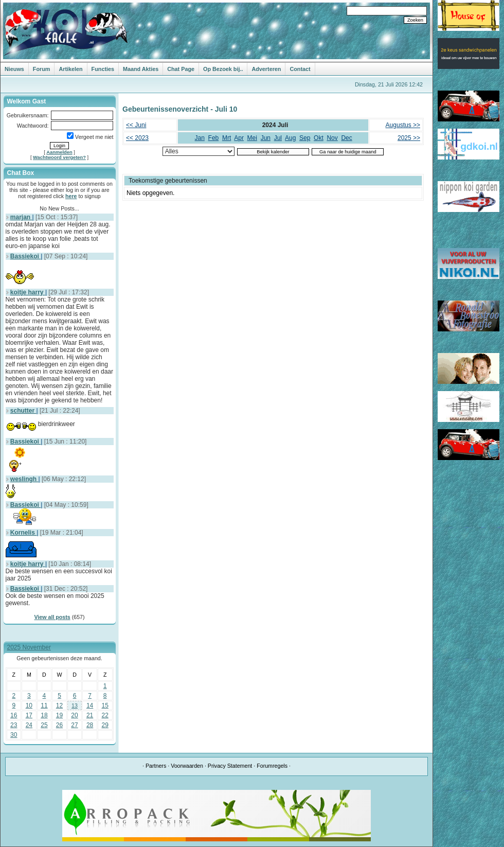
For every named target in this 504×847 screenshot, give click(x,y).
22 (105, 715)
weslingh (24, 479)
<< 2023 (137, 138)
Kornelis (23, 533)
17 (29, 715)
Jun (266, 138)
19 (59, 715)
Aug (290, 138)
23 (14, 725)
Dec (346, 138)
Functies (103, 69)
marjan (21, 217)
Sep (305, 138)
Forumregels (272, 766)
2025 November (29, 647)
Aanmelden (59, 152)
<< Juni (136, 125)
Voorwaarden (187, 766)
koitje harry (28, 292)
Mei (252, 138)
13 (75, 705)
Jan (200, 138)
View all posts (52, 617)
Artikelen (70, 69)
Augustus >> (403, 125)
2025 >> (409, 138)
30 (14, 735)
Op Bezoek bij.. (223, 69)
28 (90, 725)
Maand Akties (141, 69)
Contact (300, 69)
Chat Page (181, 69)
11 (44, 705)
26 (59, 725)
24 (29, 725)
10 (29, 705)
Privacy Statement (230, 766)
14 (90, 705)
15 (105, 705)
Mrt (227, 138)
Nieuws (14, 69)
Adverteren (266, 69)
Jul (278, 138)
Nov (332, 138)
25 (44, 725)
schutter (23, 411)
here (71, 196)
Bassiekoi (25, 256)
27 (74, 725)
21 (90, 715)
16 (14, 715)
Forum (42, 69)
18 (44, 715)
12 (59, 705)
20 (74, 715)
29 (105, 725)
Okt (319, 138)
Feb (214, 138)
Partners (156, 766)
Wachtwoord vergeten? (59, 157)
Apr (239, 138)
